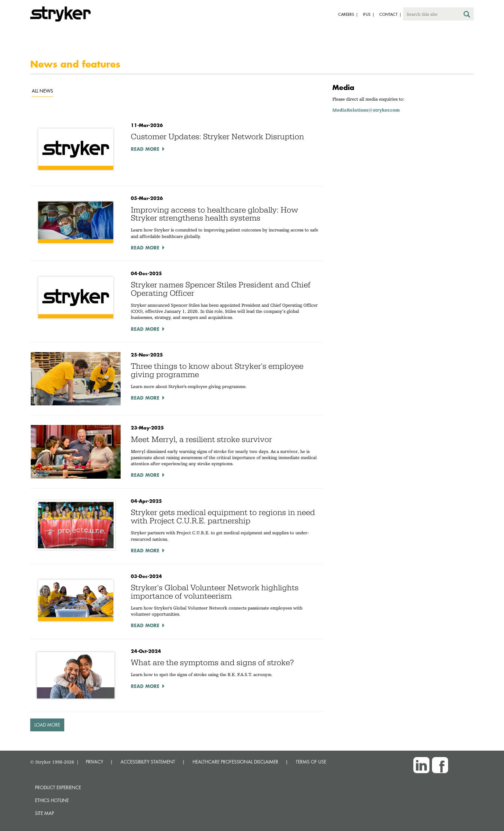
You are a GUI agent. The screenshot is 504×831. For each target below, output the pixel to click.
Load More (47, 725)
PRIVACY (94, 762)
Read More (145, 149)
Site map (45, 813)
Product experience (58, 787)
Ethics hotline (52, 800)
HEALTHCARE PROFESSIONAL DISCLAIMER (235, 762)
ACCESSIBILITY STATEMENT (148, 762)
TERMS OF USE (311, 762)
